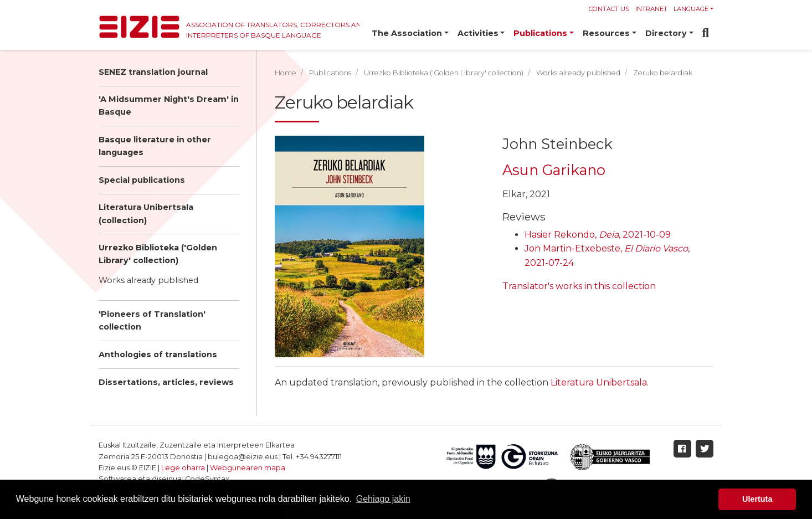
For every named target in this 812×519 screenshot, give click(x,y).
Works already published (148, 280)
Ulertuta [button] (757, 499)
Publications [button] (540, 33)
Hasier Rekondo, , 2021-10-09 (598, 235)
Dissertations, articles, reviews (166, 382)
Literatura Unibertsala (599, 382)
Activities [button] (478, 33)
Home (286, 73)
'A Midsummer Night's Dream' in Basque (169, 106)
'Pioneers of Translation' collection (152, 320)
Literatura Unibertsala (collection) (146, 214)
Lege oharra (183, 468)
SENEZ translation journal (153, 72)
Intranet (651, 9)
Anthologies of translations (158, 354)
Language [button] (691, 9)
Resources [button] (606, 33)
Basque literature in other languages (155, 146)
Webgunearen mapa (248, 468)
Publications (330, 73)
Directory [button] (666, 33)
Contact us (609, 9)
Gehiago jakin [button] (383, 499)
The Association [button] (407, 33)
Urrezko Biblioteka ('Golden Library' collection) (158, 254)
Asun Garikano (554, 170)
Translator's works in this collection (579, 286)
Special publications (142, 180)
